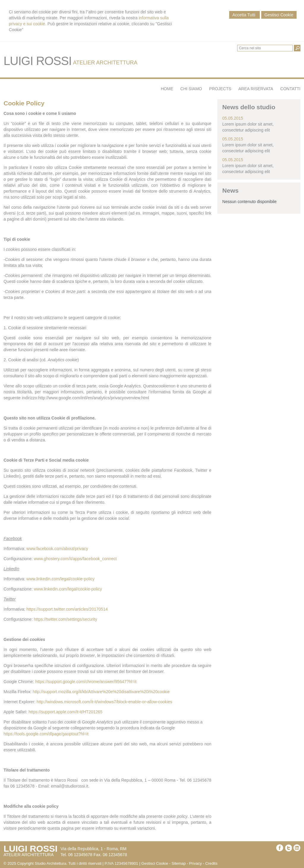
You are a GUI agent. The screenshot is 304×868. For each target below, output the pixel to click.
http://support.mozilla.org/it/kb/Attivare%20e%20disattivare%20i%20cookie (101, 692)
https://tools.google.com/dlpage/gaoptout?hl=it (46, 734)
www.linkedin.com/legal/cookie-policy (61, 579)
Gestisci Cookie (279, 15)
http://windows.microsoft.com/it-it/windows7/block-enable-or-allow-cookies (104, 702)
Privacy (195, 863)
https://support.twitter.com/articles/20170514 (67, 609)
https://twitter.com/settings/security (65, 619)
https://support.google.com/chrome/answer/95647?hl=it (86, 682)
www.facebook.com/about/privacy (57, 549)
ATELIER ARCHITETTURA (105, 63)
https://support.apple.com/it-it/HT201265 (65, 712)
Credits (211, 863)
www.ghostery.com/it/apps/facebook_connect (75, 559)
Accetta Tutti (244, 15)
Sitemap (179, 863)
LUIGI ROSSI (38, 61)
